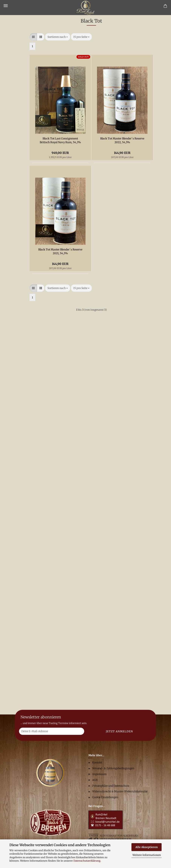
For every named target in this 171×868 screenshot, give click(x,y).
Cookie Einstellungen (105, 797)
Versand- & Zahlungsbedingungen (113, 768)
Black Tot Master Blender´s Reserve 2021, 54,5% (60, 251)
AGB (95, 780)
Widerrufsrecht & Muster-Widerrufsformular (120, 791)
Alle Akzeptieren (147, 847)
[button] (33, 37)
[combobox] (58, 37)
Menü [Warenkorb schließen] (6, 6)
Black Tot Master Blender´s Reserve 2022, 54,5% (122, 140)
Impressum (99, 774)
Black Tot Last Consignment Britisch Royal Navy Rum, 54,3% (60, 140)
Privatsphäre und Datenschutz (111, 786)
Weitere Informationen (147, 855)
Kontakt (97, 762)
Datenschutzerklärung (87, 861)
